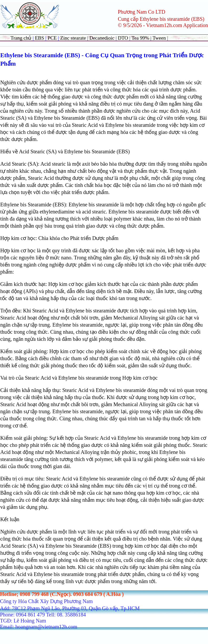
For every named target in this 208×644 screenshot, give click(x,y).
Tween (159, 38)
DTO (123, 38)
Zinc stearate (74, 38)
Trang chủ (21, 38)
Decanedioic (102, 38)
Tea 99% (141, 38)
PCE (52, 38)
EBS (40, 38)
